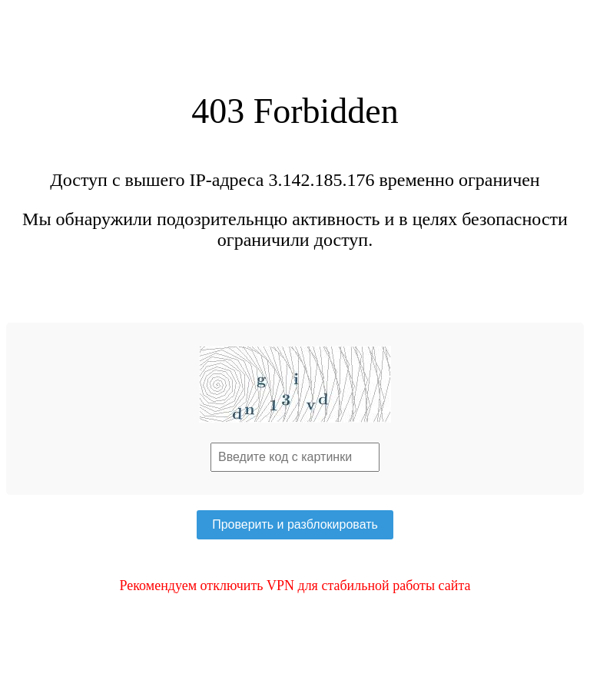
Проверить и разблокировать (295, 524)
